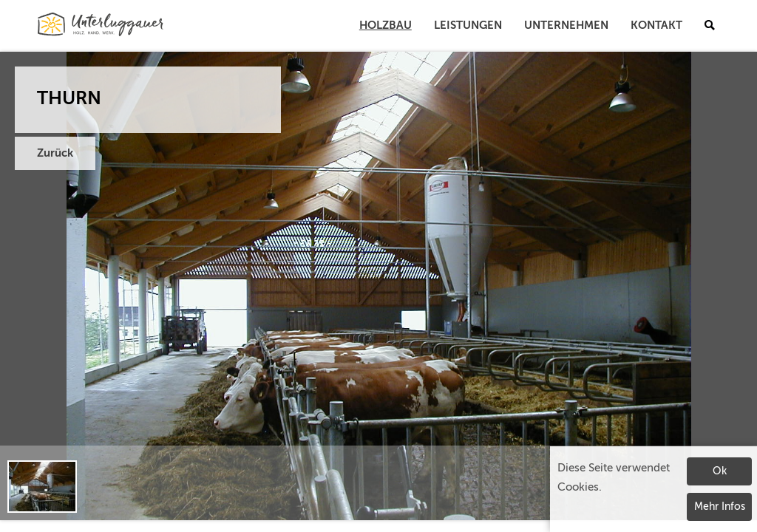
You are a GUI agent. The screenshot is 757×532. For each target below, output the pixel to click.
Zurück (55, 153)
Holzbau (386, 25)
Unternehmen (566, 25)
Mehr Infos (720, 507)
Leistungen (468, 25)
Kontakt (656, 25)
